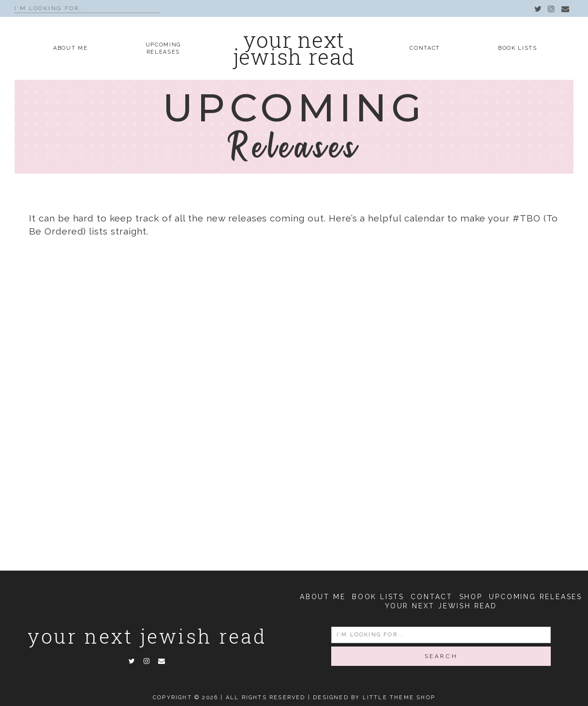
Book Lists (518, 48)
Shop (471, 597)
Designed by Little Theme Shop (374, 698)
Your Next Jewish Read (147, 636)
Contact (425, 48)
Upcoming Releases (536, 597)
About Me (70, 48)
